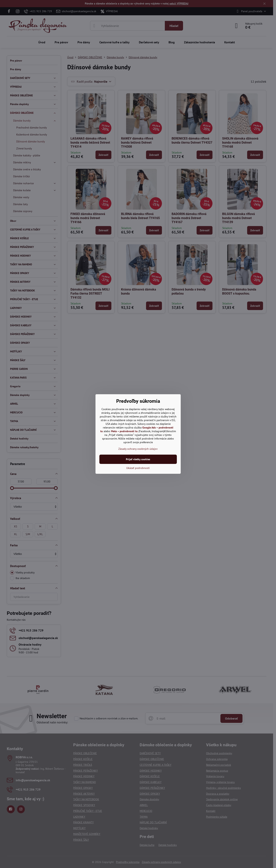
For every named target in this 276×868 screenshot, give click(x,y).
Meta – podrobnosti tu (124, 431)
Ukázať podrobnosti (138, 468)
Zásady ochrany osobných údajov (138, 449)
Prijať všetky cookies (138, 459)
